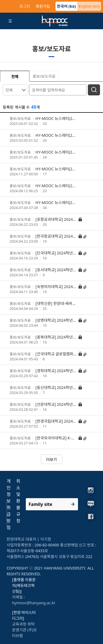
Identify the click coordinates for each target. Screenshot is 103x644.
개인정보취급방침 (9, 504)
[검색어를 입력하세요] (59, 89)
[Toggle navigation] (10, 21)
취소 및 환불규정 (18, 501)
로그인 (25, 6)
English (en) (89, 6)
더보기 (51, 459)
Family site (40, 504)
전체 (9, 90)
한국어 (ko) (66, 6)
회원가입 (43, 6)
